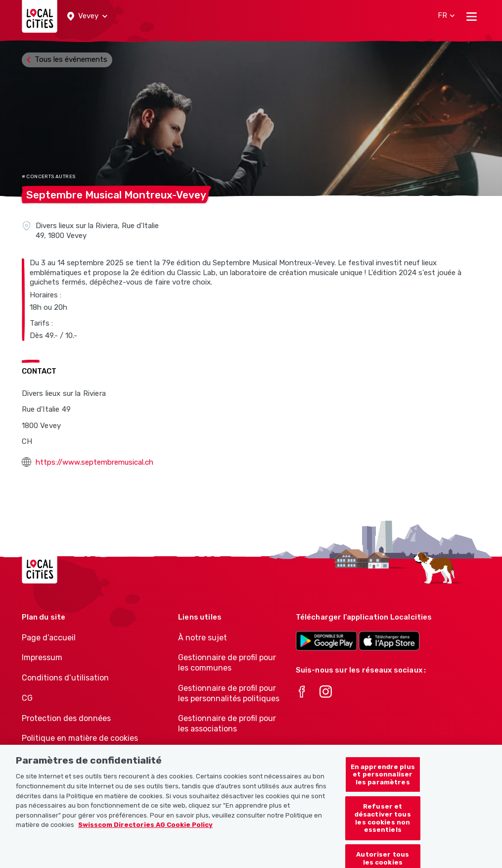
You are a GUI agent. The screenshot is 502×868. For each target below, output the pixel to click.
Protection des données (66, 718)
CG (27, 698)
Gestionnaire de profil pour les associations (227, 723)
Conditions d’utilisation (65, 678)
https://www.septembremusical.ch (94, 462)
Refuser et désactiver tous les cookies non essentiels (383, 826)
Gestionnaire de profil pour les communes (227, 663)
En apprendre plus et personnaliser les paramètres (383, 782)
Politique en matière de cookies (80, 738)
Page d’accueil (49, 638)
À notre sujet (203, 638)
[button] (87, 16)
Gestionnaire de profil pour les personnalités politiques (229, 693)
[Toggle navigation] (472, 16)
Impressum (42, 657)
